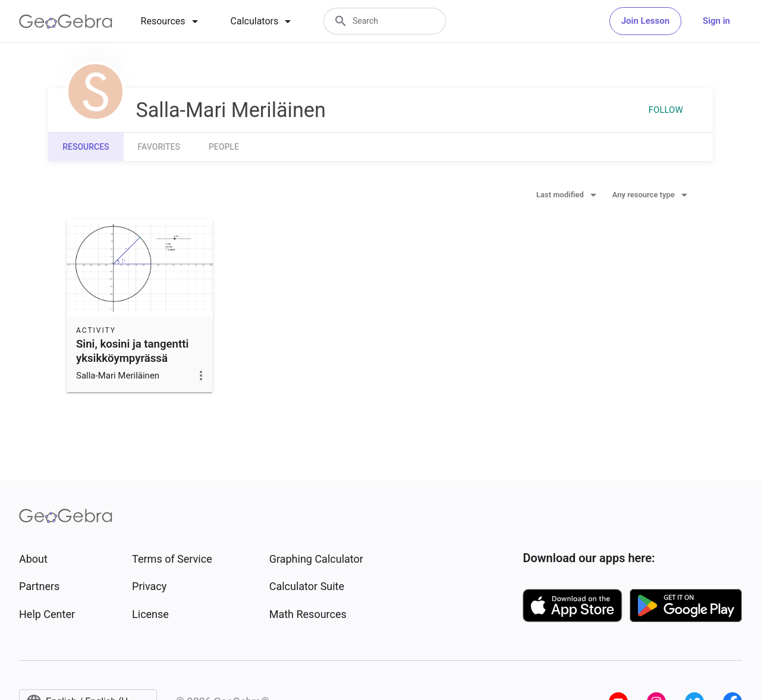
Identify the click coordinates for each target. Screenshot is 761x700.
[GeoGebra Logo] (66, 21)
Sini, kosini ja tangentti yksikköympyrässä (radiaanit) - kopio (132, 358)
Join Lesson (645, 21)
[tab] (172, 21)
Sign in (716, 21)
